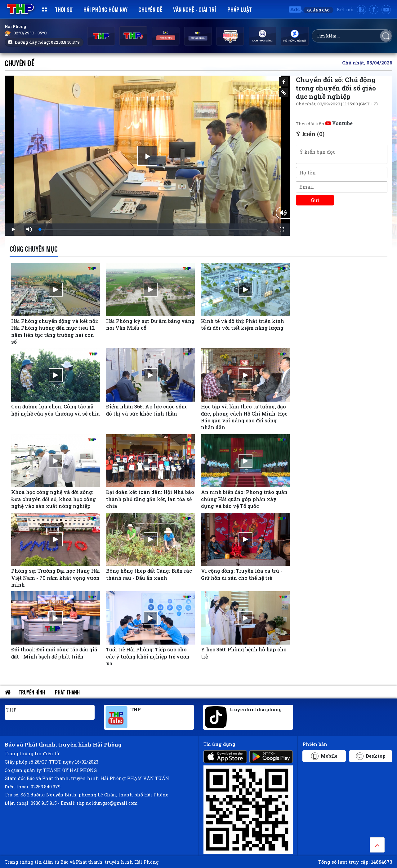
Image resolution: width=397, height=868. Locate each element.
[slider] (149, 230)
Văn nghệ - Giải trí (195, 9)
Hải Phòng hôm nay (105, 9)
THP (11, 710)
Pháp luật (240, 9)
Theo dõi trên (324, 124)
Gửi (315, 200)
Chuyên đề (150, 9)
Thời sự (64, 9)
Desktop (371, 756)
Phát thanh (67, 692)
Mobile (324, 756)
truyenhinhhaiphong (256, 709)
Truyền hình (32, 692)
